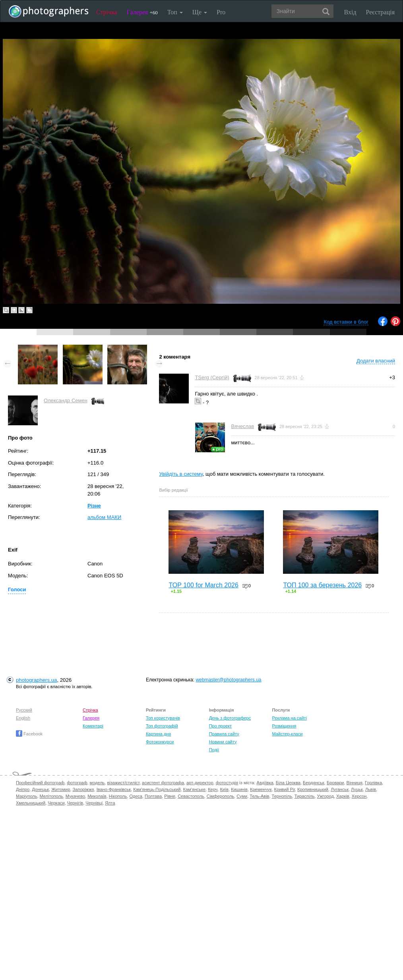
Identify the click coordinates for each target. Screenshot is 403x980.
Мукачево (75, 796)
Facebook (29, 734)
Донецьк (40, 789)
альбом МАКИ (104, 517)
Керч (213, 789)
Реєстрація (380, 12)
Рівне (170, 796)
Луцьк (357, 789)
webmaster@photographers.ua (228, 680)
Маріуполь (26, 796)
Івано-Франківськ (114, 789)
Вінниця (355, 783)
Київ (224, 789)
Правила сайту (224, 734)
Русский (24, 710)
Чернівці (94, 803)
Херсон (359, 796)
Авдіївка (265, 783)
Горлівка (373, 783)
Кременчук (261, 789)
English (23, 718)
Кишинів (239, 789)
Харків (343, 796)
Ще (200, 12)
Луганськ (340, 789)
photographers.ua (36, 680)
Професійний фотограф (40, 783)
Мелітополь (51, 796)
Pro (221, 12)
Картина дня (158, 734)
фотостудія (227, 783)
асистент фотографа (163, 783)
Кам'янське (195, 789)
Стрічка (107, 12)
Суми (242, 796)
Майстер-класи (287, 734)
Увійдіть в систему (181, 474)
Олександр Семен (66, 400)
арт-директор (200, 783)
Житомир (61, 789)
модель (97, 783)
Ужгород (325, 796)
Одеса (136, 796)
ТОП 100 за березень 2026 (322, 585)
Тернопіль (282, 796)
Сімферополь (220, 796)
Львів (371, 789)
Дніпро (23, 789)
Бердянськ (314, 783)
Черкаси (56, 803)
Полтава (153, 796)
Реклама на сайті (289, 718)
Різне (94, 506)
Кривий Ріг (285, 789)
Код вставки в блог (346, 322)
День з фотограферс (230, 718)
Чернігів (75, 803)
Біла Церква (288, 783)
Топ (175, 12)
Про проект (220, 726)
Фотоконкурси (160, 742)
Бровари (335, 783)
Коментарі (93, 726)
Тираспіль (305, 796)
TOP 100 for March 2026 (203, 585)
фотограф (77, 783)
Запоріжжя (83, 789)
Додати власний (376, 361)
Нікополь (118, 796)
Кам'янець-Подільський (157, 789)
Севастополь (191, 796)
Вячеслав (242, 426)
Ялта (110, 803)
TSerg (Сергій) (212, 377)
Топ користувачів (163, 718)
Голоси (17, 589)
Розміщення (284, 726)
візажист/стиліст (123, 783)
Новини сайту (223, 742)
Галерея (142, 12)
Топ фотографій (162, 726)
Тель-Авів (259, 796)
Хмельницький (31, 803)
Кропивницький (313, 789)
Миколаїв (97, 796)
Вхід (350, 12)
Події (214, 750)
